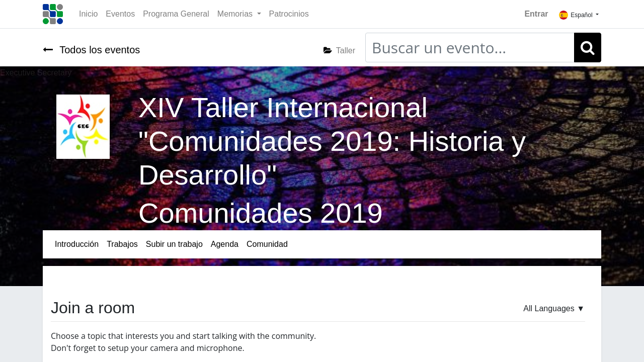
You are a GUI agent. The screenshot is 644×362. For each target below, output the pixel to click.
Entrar (536, 14)
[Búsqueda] (588, 48)
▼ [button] (554, 308)
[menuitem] (88, 14)
